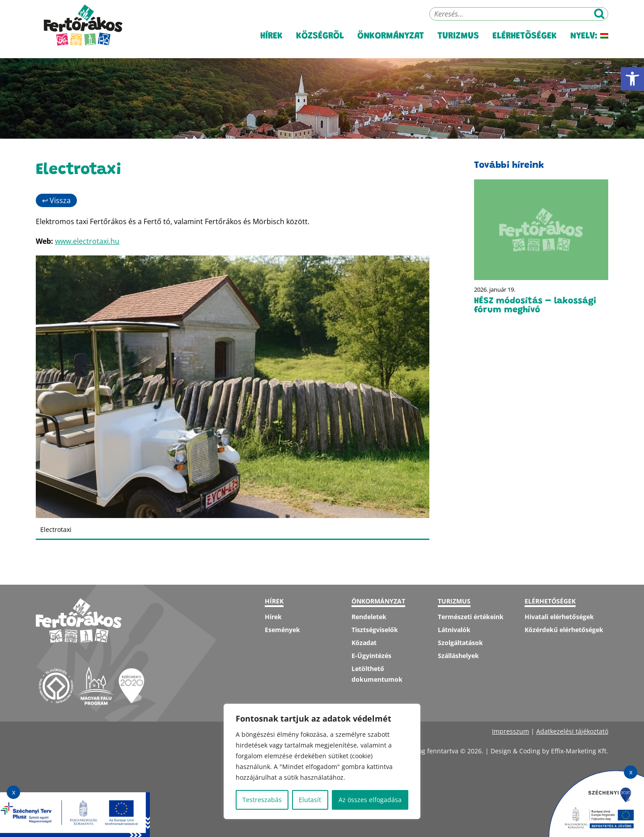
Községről (320, 45)
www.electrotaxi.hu (87, 241)
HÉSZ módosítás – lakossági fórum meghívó (535, 306)
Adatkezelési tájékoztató (572, 731)
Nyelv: (589, 45)
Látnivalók (454, 630)
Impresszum (511, 731)
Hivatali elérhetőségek (559, 617)
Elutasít (310, 800)
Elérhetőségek (525, 45)
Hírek (271, 45)
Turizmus (458, 45)
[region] (322, 761)
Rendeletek (369, 617)
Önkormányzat (391, 45)
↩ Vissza (56, 200)
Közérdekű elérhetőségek (564, 630)
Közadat (364, 643)
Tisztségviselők (375, 630)
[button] (632, 79)
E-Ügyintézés (371, 656)
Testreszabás (262, 800)
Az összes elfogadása (370, 800)
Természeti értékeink (471, 617)
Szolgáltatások (460, 643)
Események (282, 630)
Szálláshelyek (458, 656)
